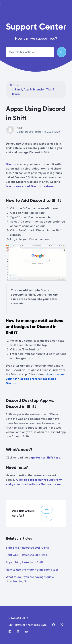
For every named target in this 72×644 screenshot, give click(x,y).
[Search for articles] (30, 52)
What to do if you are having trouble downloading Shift (30, 579)
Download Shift (18, 618)
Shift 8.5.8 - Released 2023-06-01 (27, 548)
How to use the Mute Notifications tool (32, 570)
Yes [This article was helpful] (47, 509)
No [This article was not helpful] (47, 517)
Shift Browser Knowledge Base (28, 625)
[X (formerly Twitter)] (62, 625)
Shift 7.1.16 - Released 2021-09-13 (27, 555)
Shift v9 (15, 85)
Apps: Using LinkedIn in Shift (24, 562)
